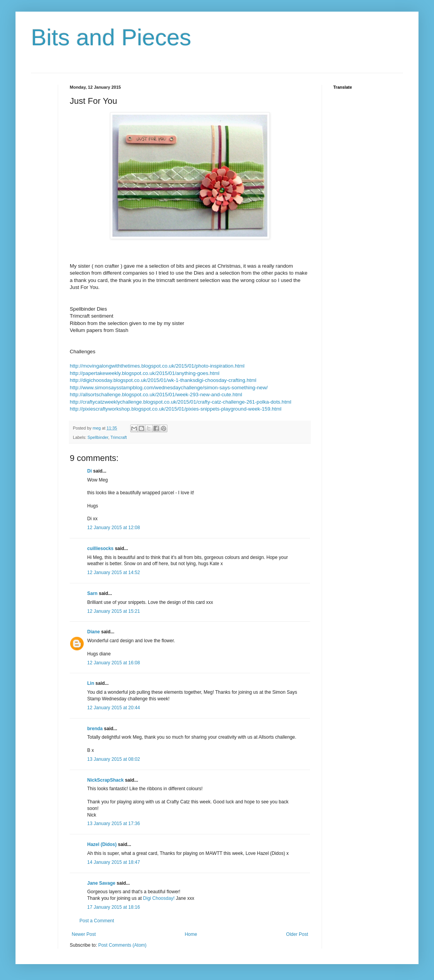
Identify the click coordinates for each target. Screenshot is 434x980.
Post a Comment (97, 921)
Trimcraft (119, 437)
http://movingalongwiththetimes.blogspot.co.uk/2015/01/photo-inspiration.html (157, 366)
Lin (91, 683)
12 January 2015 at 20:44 (114, 708)
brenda (95, 729)
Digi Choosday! (159, 898)
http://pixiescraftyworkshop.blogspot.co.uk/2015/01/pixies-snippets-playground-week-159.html (176, 409)
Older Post (297, 934)
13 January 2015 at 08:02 (114, 759)
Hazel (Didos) (102, 844)
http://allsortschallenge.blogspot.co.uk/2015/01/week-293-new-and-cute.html (156, 395)
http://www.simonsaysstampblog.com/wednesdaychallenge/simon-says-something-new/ (169, 388)
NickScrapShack (105, 780)
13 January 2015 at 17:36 (114, 824)
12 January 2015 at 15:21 (114, 611)
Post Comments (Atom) (122, 945)
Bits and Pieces (111, 37)
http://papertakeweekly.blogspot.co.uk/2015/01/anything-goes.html (145, 373)
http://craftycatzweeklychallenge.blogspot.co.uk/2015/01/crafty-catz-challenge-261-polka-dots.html (181, 402)
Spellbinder (98, 437)
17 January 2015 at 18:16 (114, 907)
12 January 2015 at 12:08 (114, 528)
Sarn (92, 593)
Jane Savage (101, 883)
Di (90, 471)
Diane (94, 632)
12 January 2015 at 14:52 (114, 573)
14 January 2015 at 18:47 (114, 862)
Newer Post (84, 934)
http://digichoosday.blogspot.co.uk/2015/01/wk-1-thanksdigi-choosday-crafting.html (163, 380)
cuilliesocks (100, 548)
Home (191, 934)
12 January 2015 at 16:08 (114, 663)
